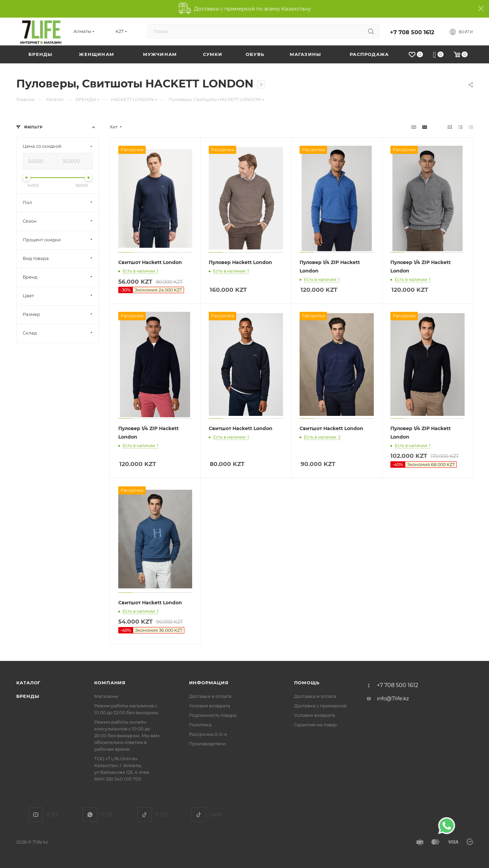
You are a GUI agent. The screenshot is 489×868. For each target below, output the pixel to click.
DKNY (199, 815)
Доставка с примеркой (320, 706)
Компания (110, 683)
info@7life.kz (393, 698)
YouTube (36, 815)
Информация (209, 683)
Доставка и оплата (210, 696)
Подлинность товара (213, 715)
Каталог (29, 683)
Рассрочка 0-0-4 (208, 734)
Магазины (106, 696)
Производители (207, 744)
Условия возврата (210, 706)
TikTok (145, 815)
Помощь (307, 683)
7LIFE (90, 815)
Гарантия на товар (315, 725)
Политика (200, 725)
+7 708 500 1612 (412, 32)
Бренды (28, 696)
